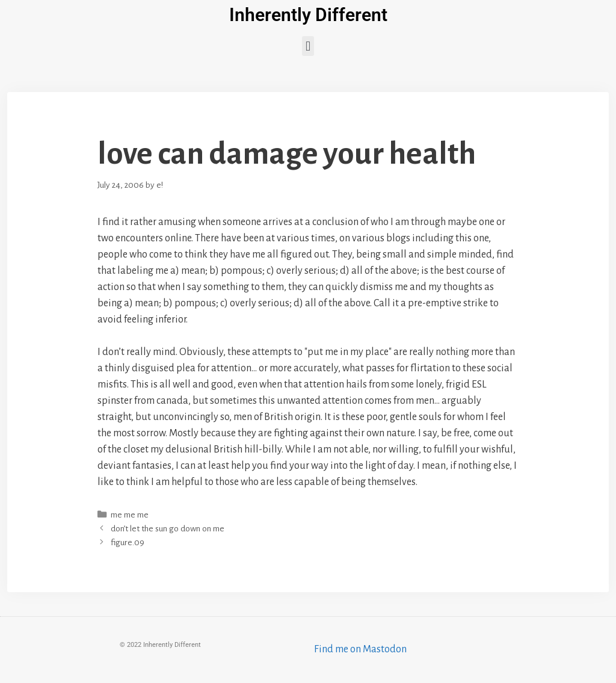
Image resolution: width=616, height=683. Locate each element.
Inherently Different (308, 15)
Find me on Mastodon (360, 649)
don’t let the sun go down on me (168, 529)
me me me (130, 515)
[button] (308, 46)
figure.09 (128, 542)
